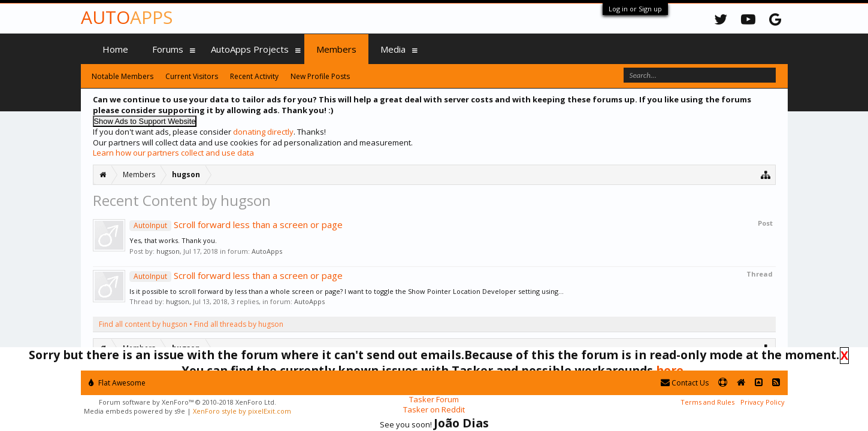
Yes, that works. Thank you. (173, 240)
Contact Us (685, 383)
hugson (168, 251)
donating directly (263, 132)
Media (393, 49)
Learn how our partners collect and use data (173, 153)
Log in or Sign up (635, 9)
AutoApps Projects (250, 49)
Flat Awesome (117, 383)
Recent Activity (254, 76)
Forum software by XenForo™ (187, 402)
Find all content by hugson (143, 324)
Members (336, 49)
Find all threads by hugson (239, 324)
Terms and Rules (707, 402)
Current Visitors (192, 76)
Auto (127, 17)
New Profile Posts (320, 76)
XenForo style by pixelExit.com (242, 411)
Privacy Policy (763, 402)
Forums (168, 49)
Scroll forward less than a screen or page (236, 224)
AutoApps (267, 251)
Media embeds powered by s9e (134, 411)
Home (115, 49)
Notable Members (123, 76)
